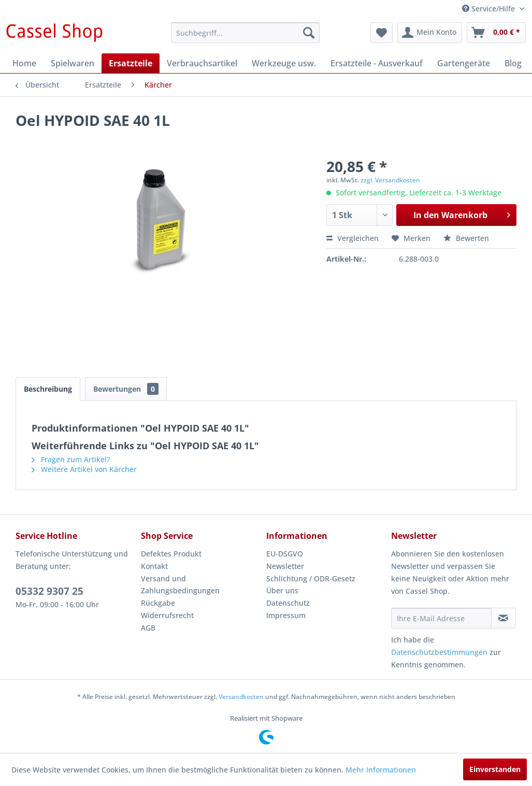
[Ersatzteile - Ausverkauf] (377, 63)
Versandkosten (241, 697)
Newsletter (285, 566)
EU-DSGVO (285, 554)
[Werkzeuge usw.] (284, 63)
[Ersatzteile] (131, 63)
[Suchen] (309, 33)
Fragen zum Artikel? (71, 459)
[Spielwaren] (73, 63)
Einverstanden (495, 769)
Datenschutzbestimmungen (439, 652)
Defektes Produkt (171, 554)
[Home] (24, 63)
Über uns (282, 590)
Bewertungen (126, 389)
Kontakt (154, 566)
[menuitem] (246, 33)
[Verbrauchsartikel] (202, 63)
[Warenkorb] (496, 33)
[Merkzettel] (382, 33)
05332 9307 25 (49, 591)
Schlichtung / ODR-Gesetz (311, 578)
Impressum (286, 615)
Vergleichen (353, 238)
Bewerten (466, 238)
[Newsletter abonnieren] (504, 618)
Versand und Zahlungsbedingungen (180, 585)
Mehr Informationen (381, 770)
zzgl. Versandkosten (390, 180)
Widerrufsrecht (167, 615)
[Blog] (513, 63)
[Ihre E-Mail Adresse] (441, 618)
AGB (148, 628)
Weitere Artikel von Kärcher (84, 469)
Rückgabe (158, 603)
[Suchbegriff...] (246, 33)
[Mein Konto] (430, 33)
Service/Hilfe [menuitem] (490, 9)
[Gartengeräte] (464, 63)
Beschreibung (48, 389)
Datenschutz (288, 603)
